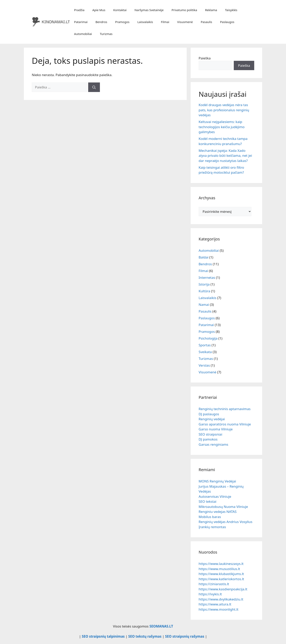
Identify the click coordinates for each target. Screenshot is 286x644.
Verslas (204, 365)
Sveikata (205, 352)
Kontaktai (120, 10)
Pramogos (122, 22)
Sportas (205, 345)
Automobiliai (83, 34)
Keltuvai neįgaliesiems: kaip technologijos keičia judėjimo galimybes (222, 127)
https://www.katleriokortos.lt (221, 579)
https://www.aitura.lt (215, 604)
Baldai (203, 257)
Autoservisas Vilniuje (215, 496)
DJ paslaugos (209, 414)
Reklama (211, 10)
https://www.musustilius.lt (219, 569)
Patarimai (81, 22)
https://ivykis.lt (210, 594)
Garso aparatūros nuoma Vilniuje (225, 424)
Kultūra (204, 291)
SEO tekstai (208, 501)
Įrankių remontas (212, 527)
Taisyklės (231, 10)
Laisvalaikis (145, 22)
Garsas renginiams (213, 444)
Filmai (165, 22)
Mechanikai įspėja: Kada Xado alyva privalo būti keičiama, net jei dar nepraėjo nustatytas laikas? (225, 156)
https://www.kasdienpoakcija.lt (223, 589)
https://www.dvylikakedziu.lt (221, 599)
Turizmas (106, 34)
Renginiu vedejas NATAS (218, 512)
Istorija (204, 284)
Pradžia (79, 10)
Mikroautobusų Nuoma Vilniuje (223, 507)
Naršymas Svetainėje (149, 10)
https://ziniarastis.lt (214, 584)
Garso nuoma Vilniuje (216, 429)
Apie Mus (99, 10)
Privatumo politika (184, 10)
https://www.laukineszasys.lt (221, 564)
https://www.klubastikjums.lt (221, 574)
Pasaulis (206, 22)
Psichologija (208, 338)
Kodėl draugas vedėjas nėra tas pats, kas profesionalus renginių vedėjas (224, 110)
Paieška (205, 58)
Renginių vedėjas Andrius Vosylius (226, 522)
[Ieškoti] (94, 87)
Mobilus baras (210, 517)
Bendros (101, 22)
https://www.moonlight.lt (218, 609)
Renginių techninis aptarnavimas (225, 409)
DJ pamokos (208, 439)
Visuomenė (185, 22)
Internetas (207, 277)
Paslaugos (227, 22)
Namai (204, 305)
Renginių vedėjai (212, 419)
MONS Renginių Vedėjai (217, 481)
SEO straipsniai (210, 434)
